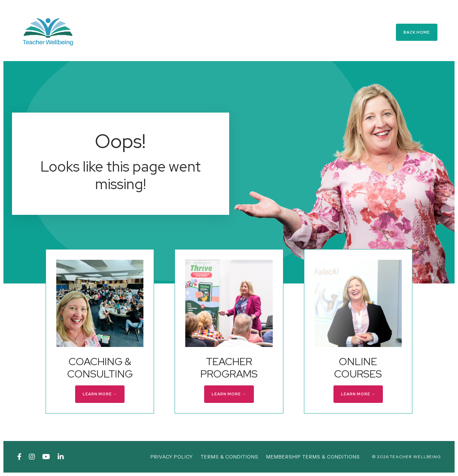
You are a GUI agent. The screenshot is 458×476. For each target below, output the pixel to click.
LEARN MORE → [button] (100, 394)
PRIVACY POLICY (172, 457)
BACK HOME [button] (417, 32)
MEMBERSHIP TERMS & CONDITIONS (313, 457)
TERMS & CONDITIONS (230, 457)
